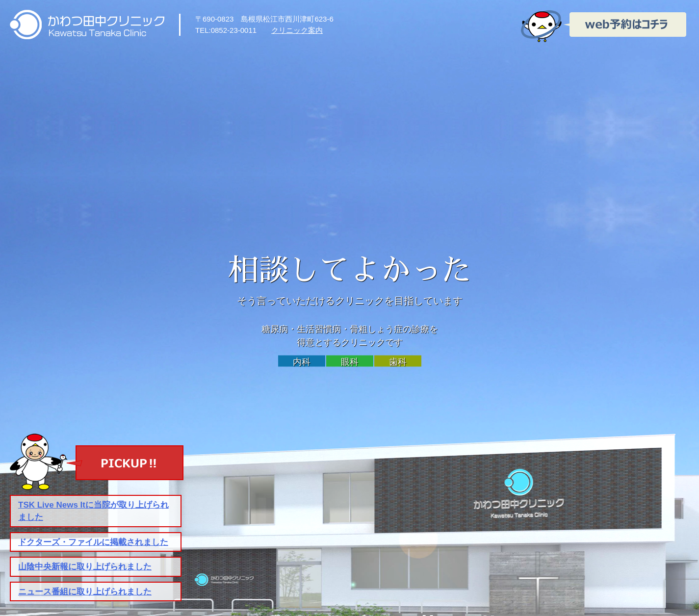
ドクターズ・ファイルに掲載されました (93, 542)
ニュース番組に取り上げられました (85, 592)
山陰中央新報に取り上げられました (85, 567)
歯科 (398, 362)
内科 (302, 362)
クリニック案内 (297, 30)
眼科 (350, 362)
